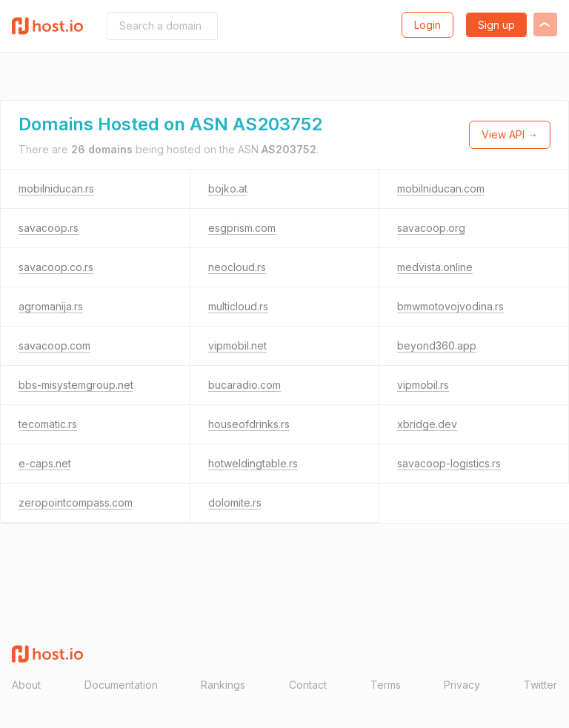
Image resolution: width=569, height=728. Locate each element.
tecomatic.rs (48, 424)
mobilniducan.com (441, 188)
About (26, 685)
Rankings (223, 685)
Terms (386, 685)
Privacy (462, 685)
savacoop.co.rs (56, 267)
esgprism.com (242, 228)
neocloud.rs (237, 267)
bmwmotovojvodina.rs (450, 306)
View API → (510, 134)
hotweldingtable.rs (253, 463)
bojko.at (228, 188)
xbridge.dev (427, 424)
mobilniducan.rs (56, 188)
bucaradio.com (244, 385)
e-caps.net (45, 463)
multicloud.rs (238, 306)
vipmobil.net (237, 345)
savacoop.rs (49, 228)
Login (427, 25)
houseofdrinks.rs (249, 424)
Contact (308, 685)
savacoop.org (431, 228)
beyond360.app (437, 345)
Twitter (540, 685)
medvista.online (435, 267)
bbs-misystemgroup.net (76, 385)
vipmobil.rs (423, 385)
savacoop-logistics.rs (449, 463)
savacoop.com (54, 345)
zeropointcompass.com (76, 502)
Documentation (121, 685)
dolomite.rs (235, 502)
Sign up (496, 25)
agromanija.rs (51, 306)
